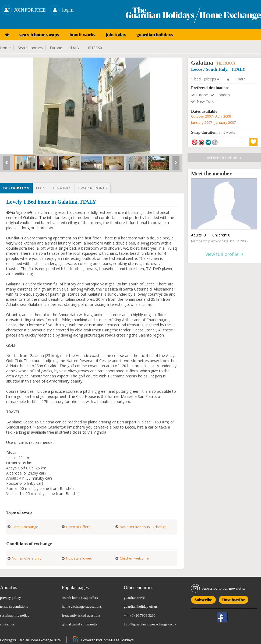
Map (40, 188)
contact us (7, 624)
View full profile (224, 254)
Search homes (30, 48)
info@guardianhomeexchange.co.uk (150, 624)
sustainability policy (15, 615)
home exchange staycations (82, 606)
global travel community (80, 624)
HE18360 (94, 48)
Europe (56, 48)
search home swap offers (80, 598)
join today (116, 35)
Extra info (61, 188)
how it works (82, 35)
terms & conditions (14, 606)
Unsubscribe (234, 599)
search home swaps (39, 35)
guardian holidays (155, 35)
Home (5, 48)
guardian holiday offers (141, 606)
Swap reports (93, 188)
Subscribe (203, 599)
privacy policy (10, 598)
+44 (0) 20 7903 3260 (140, 615)
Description (16, 188)
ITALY (74, 48)
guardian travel (135, 598)
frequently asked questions (81, 615)
